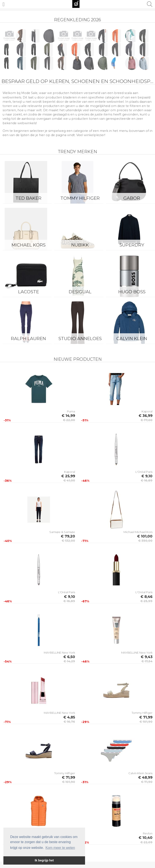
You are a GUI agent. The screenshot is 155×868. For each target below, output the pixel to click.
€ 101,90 (146, 722)
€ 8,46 (146, 597)
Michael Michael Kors (138, 532)
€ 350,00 (145, 541)
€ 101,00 (145, 536)
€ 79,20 (68, 536)
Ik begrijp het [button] (44, 860)
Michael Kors (28, 245)
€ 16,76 (69, 722)
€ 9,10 (147, 476)
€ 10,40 (146, 838)
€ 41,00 (69, 480)
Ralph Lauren (28, 339)
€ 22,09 (146, 842)
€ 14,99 (68, 416)
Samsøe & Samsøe (62, 532)
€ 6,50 (69, 657)
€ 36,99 (146, 416)
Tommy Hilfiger (80, 198)
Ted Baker (28, 198)
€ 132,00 (68, 541)
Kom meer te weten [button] (60, 848)
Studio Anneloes (80, 339)
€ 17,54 (147, 661)
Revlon (148, 833)
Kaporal (147, 411)
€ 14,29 (69, 661)
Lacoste (28, 292)
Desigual (80, 292)
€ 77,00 (146, 420)
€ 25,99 (68, 476)
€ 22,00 (69, 420)
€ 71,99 (146, 717)
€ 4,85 (69, 717)
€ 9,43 (147, 657)
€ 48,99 (145, 777)
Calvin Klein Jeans (140, 773)
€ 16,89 (147, 480)
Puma (71, 411)
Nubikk (80, 245)
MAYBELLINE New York (59, 653)
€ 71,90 (147, 782)
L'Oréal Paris (144, 472)
